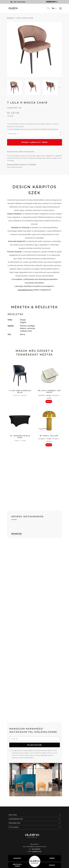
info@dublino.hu (37, 851)
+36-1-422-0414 (36, 849)
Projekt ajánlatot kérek (34, 142)
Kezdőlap (10, 18)
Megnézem (17, 534)
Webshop (52, 2)
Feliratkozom (34, 745)
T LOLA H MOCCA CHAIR (24, 18)
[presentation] (5, 87)
